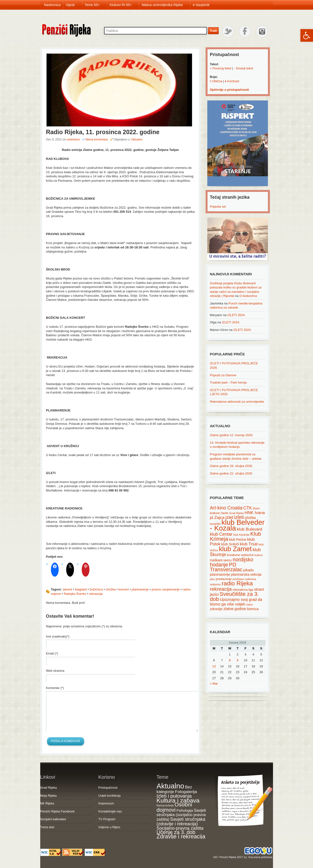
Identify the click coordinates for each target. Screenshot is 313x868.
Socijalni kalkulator (53, 819)
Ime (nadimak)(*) (58, 636)
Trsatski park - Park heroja (228, 382)
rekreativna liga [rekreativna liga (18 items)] (243, 590)
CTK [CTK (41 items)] (248, 508)
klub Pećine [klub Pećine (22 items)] (238, 540)
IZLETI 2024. (237, 315)
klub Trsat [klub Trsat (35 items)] (249, 544)
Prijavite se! (218, 207)
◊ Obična (216, 81)
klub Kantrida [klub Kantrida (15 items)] (241, 535)
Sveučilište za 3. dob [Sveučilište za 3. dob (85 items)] (234, 597)
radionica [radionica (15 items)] (250, 579)
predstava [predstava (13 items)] (238, 579)
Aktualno (137, 139)
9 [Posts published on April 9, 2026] (237, 660)
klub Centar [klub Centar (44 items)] (221, 534)
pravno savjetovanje (166, 589)
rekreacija (96, 594)
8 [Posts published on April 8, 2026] (230, 660)
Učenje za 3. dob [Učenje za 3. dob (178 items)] (176, 832)
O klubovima (248, 296)
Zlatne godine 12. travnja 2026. (232, 435)
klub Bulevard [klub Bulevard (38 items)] (250, 529)
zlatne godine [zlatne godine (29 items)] (235, 609)
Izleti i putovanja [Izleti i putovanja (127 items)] (174, 796)
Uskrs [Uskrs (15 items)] (249, 605)
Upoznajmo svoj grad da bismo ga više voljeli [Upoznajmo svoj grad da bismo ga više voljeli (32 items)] (236, 602)
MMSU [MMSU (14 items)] (228, 560)
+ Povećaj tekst (221, 68)
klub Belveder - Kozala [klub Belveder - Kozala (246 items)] (237, 525)
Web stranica (55, 671)
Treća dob (47, 827)
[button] (307, 35)
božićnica (96, 589)
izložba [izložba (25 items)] (250, 518)
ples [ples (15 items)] (213, 579)
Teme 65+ (95, 6)
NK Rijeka (47, 803)
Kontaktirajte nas (110, 811)
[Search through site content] (156, 31)
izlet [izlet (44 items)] (229, 517)
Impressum (106, 803)
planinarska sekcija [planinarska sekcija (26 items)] (246, 574)
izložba (111, 589)
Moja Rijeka (48, 796)
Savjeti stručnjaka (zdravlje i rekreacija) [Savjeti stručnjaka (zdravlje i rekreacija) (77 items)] (181, 822)
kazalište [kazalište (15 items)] (215, 524)
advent (67, 589)
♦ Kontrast (232, 81)
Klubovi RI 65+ (123, 6)
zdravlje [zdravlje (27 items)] (216, 609)
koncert (124, 589)
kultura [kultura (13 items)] (258, 555)
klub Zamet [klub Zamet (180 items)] (235, 549)
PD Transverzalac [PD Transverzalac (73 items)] (226, 567)
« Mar (214, 684)
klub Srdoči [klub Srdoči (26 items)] (230, 544)
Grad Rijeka (49, 788)
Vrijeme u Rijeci (109, 827)
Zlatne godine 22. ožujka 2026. (232, 473)
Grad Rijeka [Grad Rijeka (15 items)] (236, 513)
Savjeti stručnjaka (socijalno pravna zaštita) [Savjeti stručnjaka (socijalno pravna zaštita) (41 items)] (181, 815)
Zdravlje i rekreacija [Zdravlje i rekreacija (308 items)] (181, 836)
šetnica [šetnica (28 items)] (253, 609)
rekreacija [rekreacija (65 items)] (221, 589)
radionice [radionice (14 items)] (215, 584)
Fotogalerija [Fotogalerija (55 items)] (186, 792)
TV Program (107, 819)
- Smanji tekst (244, 68)
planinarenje (140, 589)
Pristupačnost (108, 788)
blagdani (81, 589)
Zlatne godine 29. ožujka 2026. (232, 466)
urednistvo (73, 139)
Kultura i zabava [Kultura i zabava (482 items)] (178, 800)
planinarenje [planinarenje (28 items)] (220, 574)
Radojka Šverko (75, 594)
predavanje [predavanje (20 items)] (224, 579)
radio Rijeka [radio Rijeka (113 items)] (237, 583)
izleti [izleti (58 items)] (239, 517)
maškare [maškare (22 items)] (216, 560)
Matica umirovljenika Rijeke (165, 6)
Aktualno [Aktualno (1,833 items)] (170, 786)
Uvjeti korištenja (110, 796)
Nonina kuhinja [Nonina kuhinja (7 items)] (165, 805)
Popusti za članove (223, 375)
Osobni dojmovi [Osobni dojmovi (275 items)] (174, 807)
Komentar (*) (55, 688)
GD (215, 857)
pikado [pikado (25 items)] (248, 570)
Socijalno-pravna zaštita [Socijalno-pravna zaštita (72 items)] (180, 828)
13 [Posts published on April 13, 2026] (214, 666)
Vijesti (73, 6)
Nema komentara (97, 139)
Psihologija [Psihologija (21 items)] (185, 811)
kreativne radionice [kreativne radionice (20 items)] (240, 555)
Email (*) (52, 653)
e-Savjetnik (201, 5)
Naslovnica (52, 5)
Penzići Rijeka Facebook (57, 811)
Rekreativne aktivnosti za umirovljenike (237, 402)
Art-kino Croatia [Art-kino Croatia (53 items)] (226, 508)
